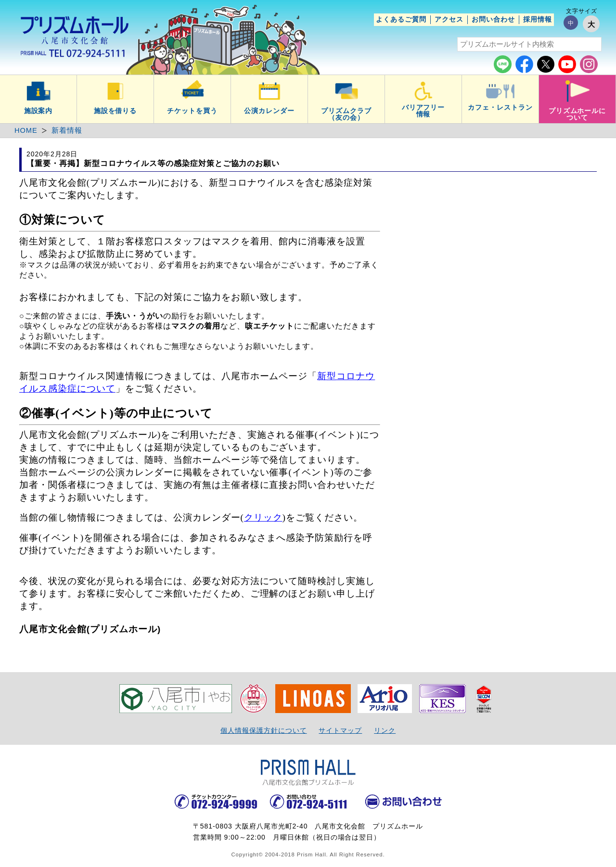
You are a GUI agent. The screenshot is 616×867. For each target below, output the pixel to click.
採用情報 (538, 19)
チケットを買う (192, 111)
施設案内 (38, 111)
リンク (385, 730)
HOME (26, 130)
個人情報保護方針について (264, 730)
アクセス (449, 19)
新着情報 (67, 130)
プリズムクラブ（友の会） (346, 114)
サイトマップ (340, 730)
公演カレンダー (269, 111)
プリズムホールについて (577, 114)
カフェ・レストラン (500, 107)
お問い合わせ (493, 19)
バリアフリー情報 (423, 111)
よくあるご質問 (401, 19)
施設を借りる (115, 111)
